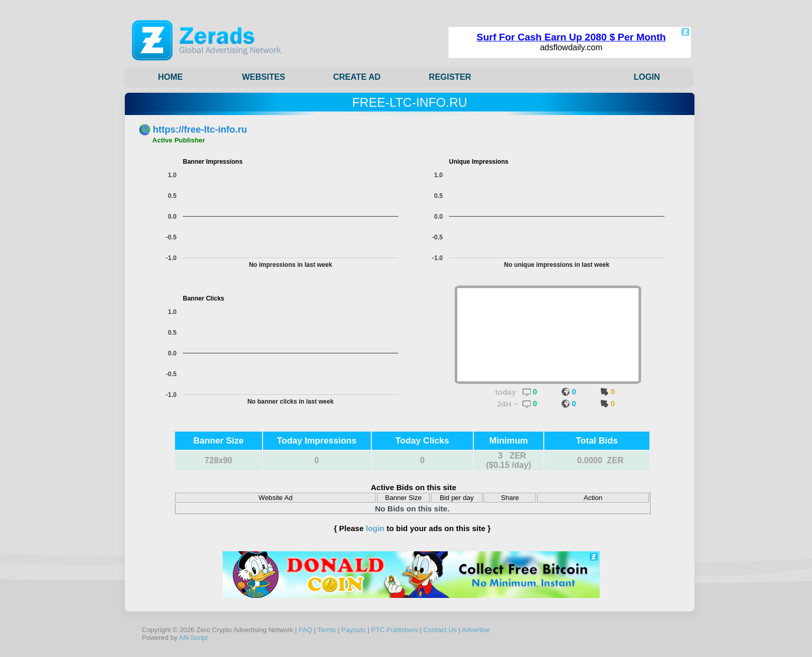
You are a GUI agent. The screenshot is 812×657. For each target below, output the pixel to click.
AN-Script (194, 638)
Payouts (353, 630)
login (375, 528)
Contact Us (440, 630)
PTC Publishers (395, 630)
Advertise (476, 630)
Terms (327, 630)
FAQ (306, 630)
